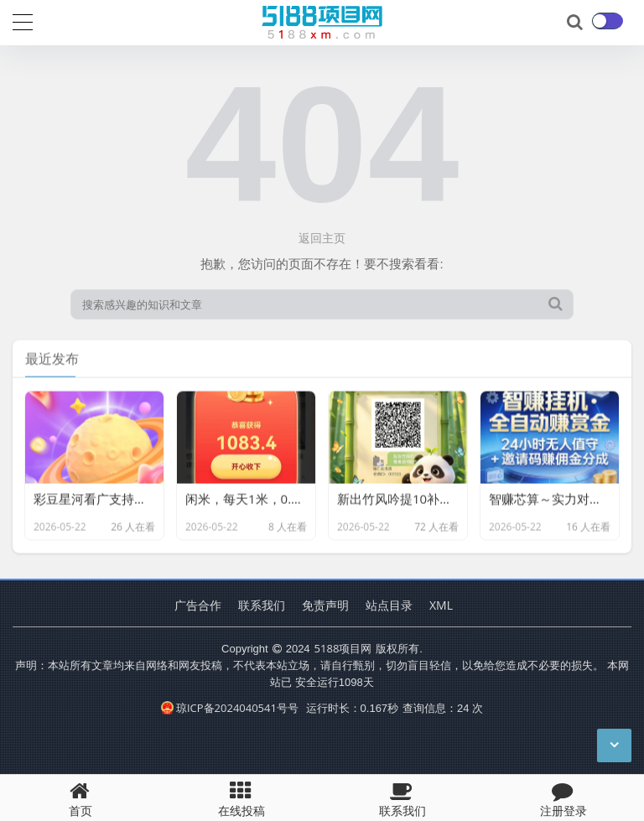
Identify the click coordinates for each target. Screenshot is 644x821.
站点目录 (389, 605)
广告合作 (198, 605)
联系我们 (262, 605)
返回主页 (322, 238)
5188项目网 (343, 648)
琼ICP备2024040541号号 (230, 708)
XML (441, 605)
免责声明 (325, 605)
